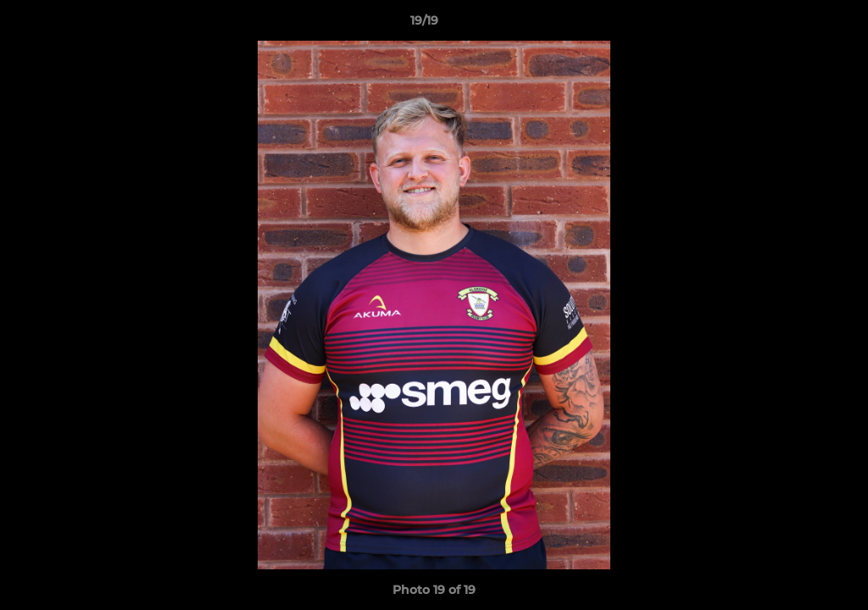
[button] (797, 25)
